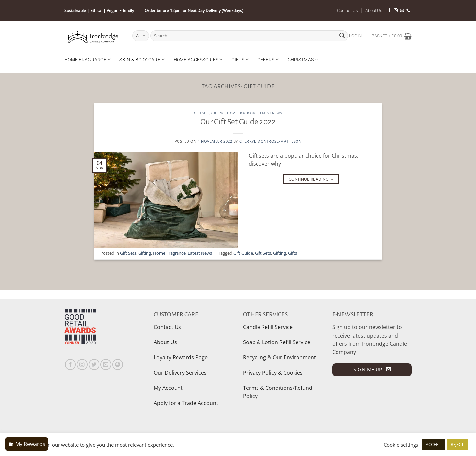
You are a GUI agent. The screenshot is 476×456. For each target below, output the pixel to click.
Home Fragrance (88, 59)
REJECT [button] (457, 444)
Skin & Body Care (142, 59)
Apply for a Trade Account (186, 403)
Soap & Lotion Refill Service (277, 342)
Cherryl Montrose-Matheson (271, 141)
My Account (168, 388)
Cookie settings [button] (401, 445)
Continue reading (311, 179)
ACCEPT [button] (433, 444)
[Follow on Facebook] (389, 11)
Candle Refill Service (268, 327)
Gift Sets (202, 113)
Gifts (240, 59)
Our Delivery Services (180, 373)
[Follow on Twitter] (94, 365)
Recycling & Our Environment (279, 357)
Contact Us (348, 10)
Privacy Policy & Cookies (273, 373)
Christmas (303, 59)
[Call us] (408, 11)
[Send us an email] (402, 11)
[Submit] (342, 36)
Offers (268, 59)
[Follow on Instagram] (396, 11)
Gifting (218, 113)
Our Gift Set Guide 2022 (238, 122)
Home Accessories (198, 59)
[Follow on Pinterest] (118, 365)
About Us (374, 10)
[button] (355, 36)
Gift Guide (243, 253)
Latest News (271, 113)
